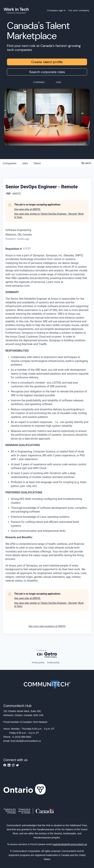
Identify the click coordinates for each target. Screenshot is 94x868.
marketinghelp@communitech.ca (70, 844)
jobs (25, 163)
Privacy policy (38, 663)
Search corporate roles (47, 72)
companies (10, 163)
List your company (79, 10)
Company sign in (56, 10)
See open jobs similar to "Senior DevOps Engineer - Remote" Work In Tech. (49, 216)
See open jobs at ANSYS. (27, 209)
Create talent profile (47, 62)
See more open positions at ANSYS (47, 626)
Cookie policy (53, 663)
